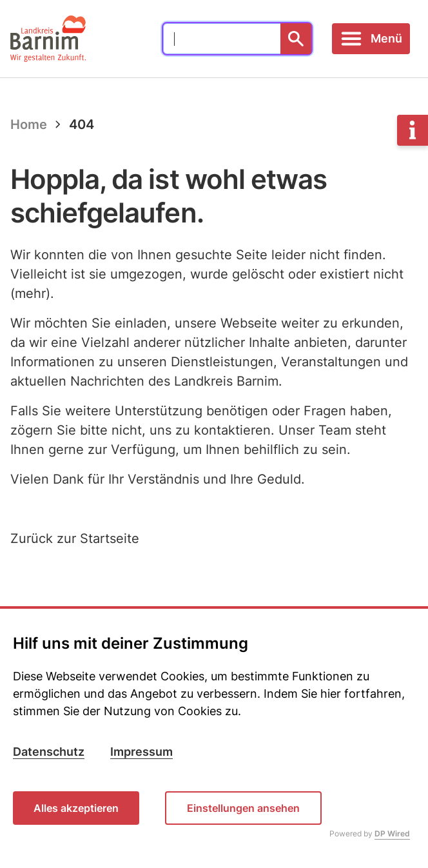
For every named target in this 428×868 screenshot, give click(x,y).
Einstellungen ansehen (243, 808)
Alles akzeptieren (76, 808)
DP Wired (392, 833)
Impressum (141, 752)
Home (29, 124)
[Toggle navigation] (371, 39)
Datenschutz (49, 752)
